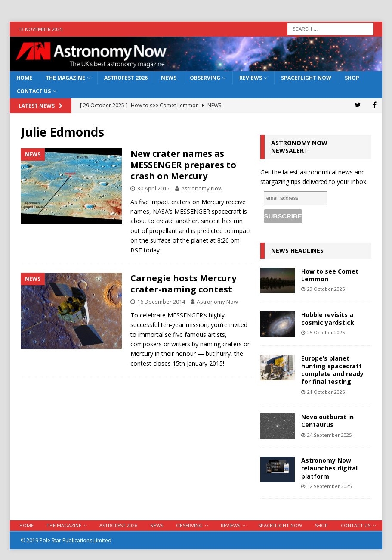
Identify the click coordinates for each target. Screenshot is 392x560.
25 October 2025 (326, 332)
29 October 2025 (326, 289)
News (169, 78)
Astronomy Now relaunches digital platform (329, 468)
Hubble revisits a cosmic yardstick (328, 319)
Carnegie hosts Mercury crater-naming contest (183, 284)
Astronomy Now (202, 188)
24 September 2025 (329, 435)
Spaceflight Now (306, 78)
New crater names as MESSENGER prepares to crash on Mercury (183, 165)
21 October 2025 (326, 392)
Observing (205, 78)
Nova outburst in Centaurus (327, 421)
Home (24, 78)
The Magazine (65, 78)
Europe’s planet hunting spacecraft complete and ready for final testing (332, 370)
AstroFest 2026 (126, 78)
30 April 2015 (153, 188)
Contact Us (34, 91)
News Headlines (297, 250)
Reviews (251, 78)
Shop (352, 78)
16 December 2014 (161, 302)
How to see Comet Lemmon (330, 275)
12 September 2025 (329, 486)
